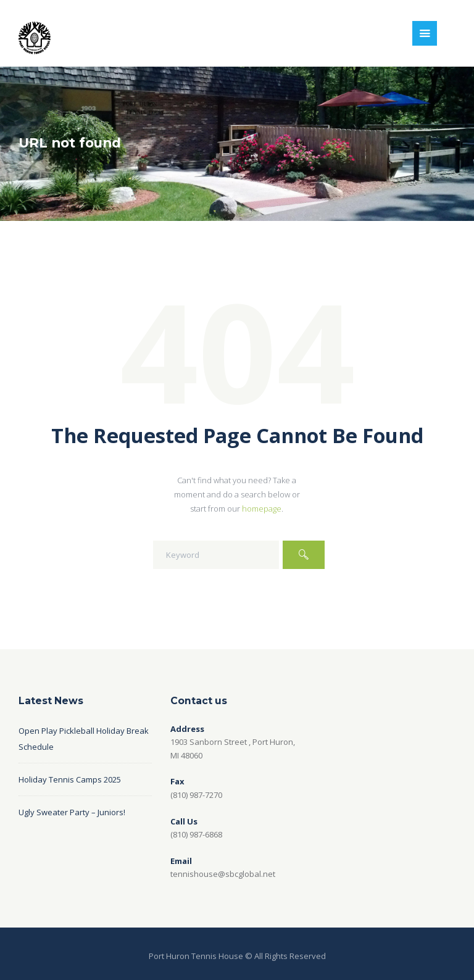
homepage (262, 509)
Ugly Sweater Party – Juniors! (72, 812)
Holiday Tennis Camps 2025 (70, 779)
